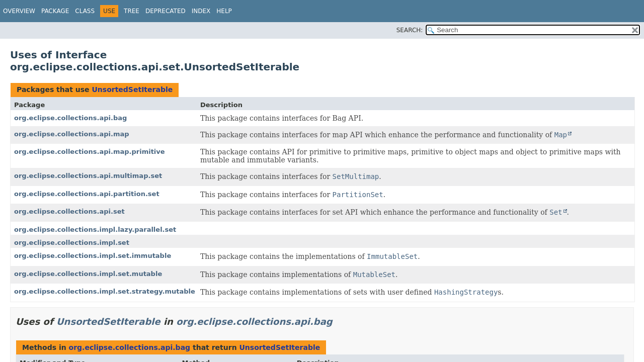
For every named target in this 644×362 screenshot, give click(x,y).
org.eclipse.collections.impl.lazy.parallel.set (95, 230)
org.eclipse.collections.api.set (69, 211)
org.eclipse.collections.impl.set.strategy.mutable (105, 291)
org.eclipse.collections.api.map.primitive (90, 152)
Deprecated (166, 11)
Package (55, 11)
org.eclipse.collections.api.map (72, 134)
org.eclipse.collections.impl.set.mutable (88, 274)
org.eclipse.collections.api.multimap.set (88, 176)
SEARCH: (410, 30)
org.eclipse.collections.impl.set (72, 243)
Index (201, 11)
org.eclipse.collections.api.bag (70, 118)
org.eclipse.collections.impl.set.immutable (93, 256)
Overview (19, 11)
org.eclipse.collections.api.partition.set (87, 194)
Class (85, 11)
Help (224, 11)
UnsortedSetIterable (132, 89)
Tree (132, 11)
